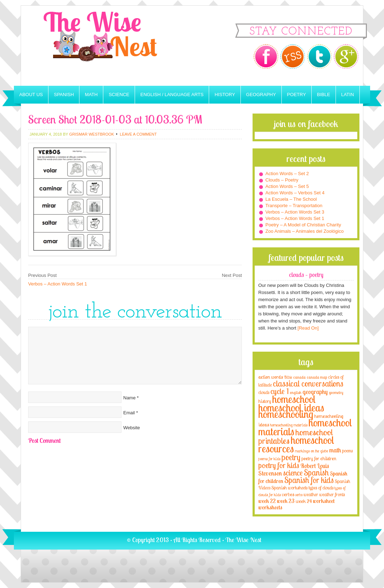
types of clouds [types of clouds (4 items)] (321, 488)
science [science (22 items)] (293, 472)
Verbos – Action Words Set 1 (58, 284)
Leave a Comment (138, 134)
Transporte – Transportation (294, 206)
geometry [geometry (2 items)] (336, 393)
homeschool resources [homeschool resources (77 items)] (296, 444)
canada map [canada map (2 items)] (317, 377)
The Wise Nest (110, 46)
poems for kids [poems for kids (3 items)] (269, 459)
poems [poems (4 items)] (347, 451)
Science (119, 94)
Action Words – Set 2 (287, 174)
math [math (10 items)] (335, 450)
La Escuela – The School (291, 199)
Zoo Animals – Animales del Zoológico (305, 231)
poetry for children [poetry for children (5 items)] (319, 458)
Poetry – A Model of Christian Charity (303, 225)
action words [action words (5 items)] (271, 377)
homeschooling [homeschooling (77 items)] (286, 414)
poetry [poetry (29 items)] (291, 457)
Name (129, 398)
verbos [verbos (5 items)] (288, 494)
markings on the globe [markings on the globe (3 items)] (312, 451)
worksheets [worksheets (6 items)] (270, 507)
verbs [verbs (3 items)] (299, 495)
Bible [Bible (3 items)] (288, 377)
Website (132, 428)
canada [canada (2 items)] (299, 377)
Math (91, 94)
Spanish (64, 94)
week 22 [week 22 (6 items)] (267, 501)
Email (129, 413)
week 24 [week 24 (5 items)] (304, 501)
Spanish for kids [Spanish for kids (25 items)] (309, 480)
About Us (31, 94)
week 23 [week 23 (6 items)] (286, 501)
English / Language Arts (172, 94)
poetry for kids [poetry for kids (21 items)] (279, 465)
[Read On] (308, 328)
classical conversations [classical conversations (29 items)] (308, 384)
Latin (348, 94)
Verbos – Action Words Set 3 (295, 212)
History (225, 94)
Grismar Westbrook (92, 134)
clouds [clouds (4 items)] (264, 392)
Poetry (297, 94)
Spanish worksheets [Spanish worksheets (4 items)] (289, 488)
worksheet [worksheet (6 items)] (324, 501)
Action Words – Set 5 (287, 186)
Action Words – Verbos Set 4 (295, 193)
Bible (324, 94)
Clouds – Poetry (282, 180)
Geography (261, 94)
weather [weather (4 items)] (311, 494)
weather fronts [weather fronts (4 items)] (332, 494)
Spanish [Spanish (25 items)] (316, 472)
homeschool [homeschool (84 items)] (294, 399)
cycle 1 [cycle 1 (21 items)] (280, 391)
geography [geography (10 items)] (315, 392)
